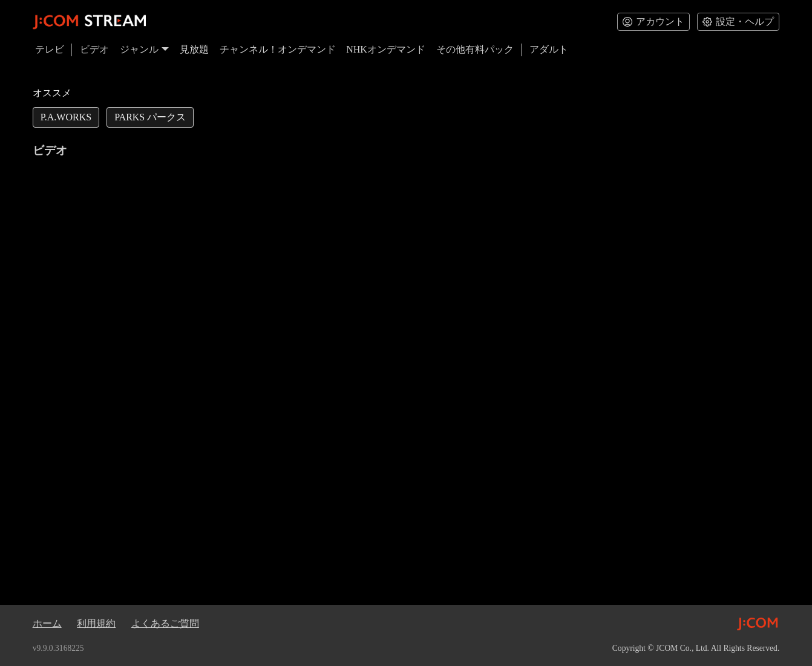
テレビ (50, 49)
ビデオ (94, 49)
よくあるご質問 (165, 623)
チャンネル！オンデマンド (278, 49)
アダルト (549, 49)
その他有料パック (475, 49)
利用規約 (96, 623)
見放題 (194, 49)
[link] (66, 117)
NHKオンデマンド (386, 49)
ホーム (47, 623)
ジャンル (145, 49)
